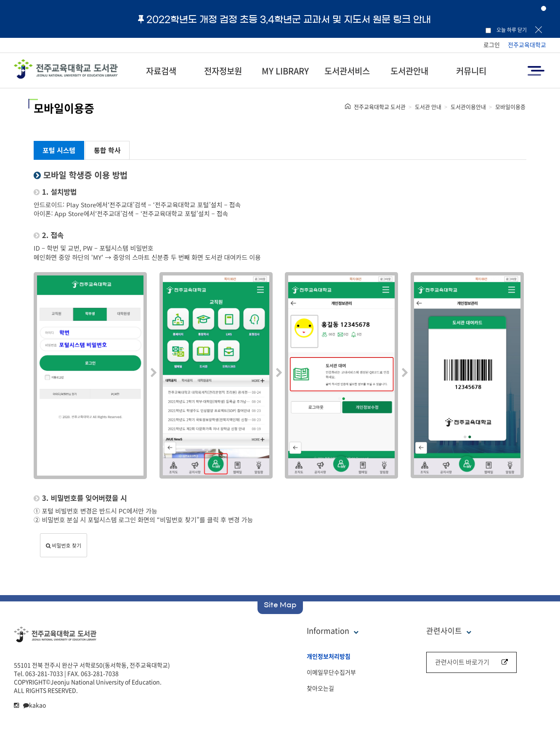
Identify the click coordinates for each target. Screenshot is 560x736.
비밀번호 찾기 (64, 545)
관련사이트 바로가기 (471, 662)
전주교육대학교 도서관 (380, 107)
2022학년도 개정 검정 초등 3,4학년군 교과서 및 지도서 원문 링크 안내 (284, 19)
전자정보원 (223, 71)
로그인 (492, 45)
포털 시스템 (59, 150)
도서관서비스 (347, 71)
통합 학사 (107, 150)
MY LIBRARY (285, 71)
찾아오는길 (320, 688)
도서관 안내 (428, 107)
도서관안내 (409, 71)
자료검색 (161, 71)
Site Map (280, 605)
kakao (35, 705)
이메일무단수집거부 (331, 672)
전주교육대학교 (527, 45)
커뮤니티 (471, 71)
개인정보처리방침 (329, 656)
